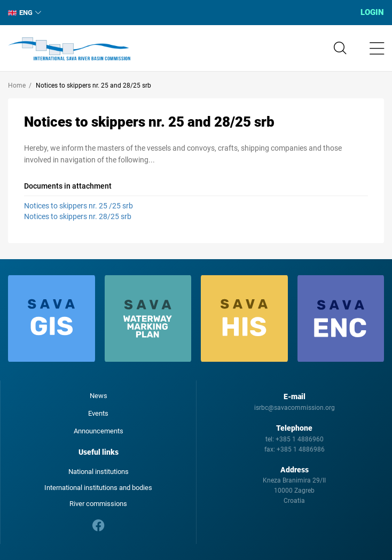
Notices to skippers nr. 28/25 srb (78, 216)
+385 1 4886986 (301, 449)
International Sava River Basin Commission (69, 49)
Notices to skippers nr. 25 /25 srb (79, 206)
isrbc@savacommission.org (295, 408)
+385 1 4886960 (300, 439)
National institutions (99, 472)
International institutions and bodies (98, 488)
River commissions (98, 504)
